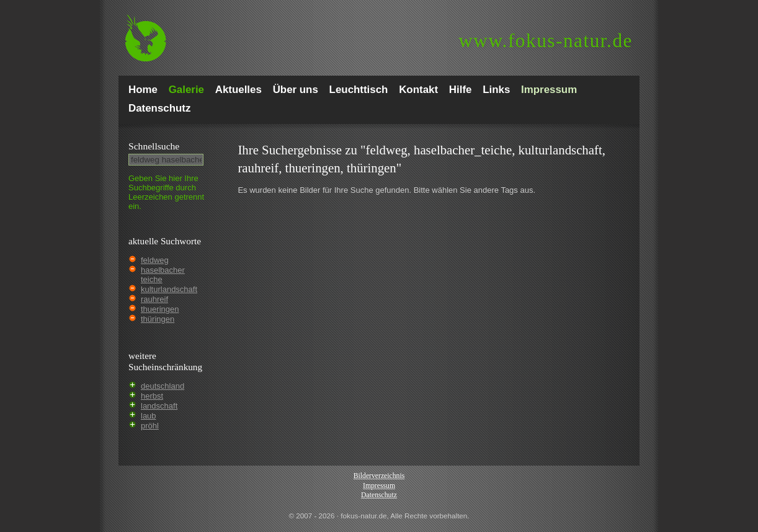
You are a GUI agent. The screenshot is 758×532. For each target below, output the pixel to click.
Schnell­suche (154, 146)
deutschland (163, 386)
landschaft (159, 406)
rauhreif (154, 299)
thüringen (158, 319)
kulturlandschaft (169, 289)
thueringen (160, 309)
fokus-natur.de (546, 41)
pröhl (150, 426)
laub (149, 416)
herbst (152, 396)
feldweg (155, 260)
